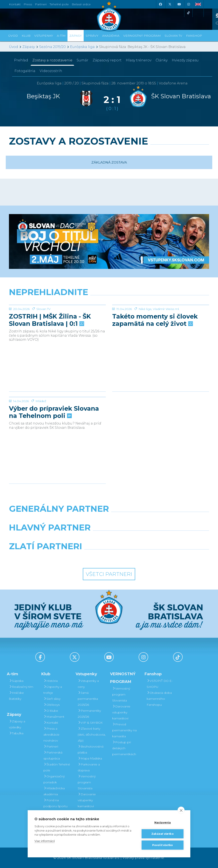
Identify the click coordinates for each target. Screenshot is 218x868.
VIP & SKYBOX (90, 723)
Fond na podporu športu (55, 803)
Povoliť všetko (163, 845)
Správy (92, 36)
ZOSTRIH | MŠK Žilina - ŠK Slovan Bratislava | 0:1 (50, 352)
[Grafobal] (75, 538)
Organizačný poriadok (54, 779)
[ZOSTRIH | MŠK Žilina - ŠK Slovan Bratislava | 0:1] (57, 321)
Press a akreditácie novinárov (51, 735)
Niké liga (145, 341)
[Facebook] (160, 4)
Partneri (51, 746)
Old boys (52, 705)
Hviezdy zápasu (185, 60)
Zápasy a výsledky (17, 724)
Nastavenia (163, 822)
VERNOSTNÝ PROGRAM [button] (142, 36)
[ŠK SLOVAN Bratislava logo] (109, 16)
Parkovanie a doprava (89, 767)
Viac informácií (45, 841)
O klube (51, 711)
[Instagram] (188, 4)
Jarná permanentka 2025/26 (88, 699)
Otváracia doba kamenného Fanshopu (159, 699)
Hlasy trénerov (139, 60)
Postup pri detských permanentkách (124, 748)
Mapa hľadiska (90, 758)
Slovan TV (44, 341)
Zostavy (52, 60)
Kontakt (51, 723)
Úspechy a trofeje (53, 690)
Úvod (13, 36)
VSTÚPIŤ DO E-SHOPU (160, 684)
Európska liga (82, 47)
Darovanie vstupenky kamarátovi (87, 800)
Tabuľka (16, 733)
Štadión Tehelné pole (57, 767)
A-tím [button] (61, 36)
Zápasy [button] (76, 36)
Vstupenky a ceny (88, 684)
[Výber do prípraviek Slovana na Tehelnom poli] (57, 413)
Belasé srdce (81, 4)
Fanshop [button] (194, 36)
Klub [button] (26, 36)
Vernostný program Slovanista (87, 782)
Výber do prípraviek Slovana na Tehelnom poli (54, 444)
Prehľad (21, 60)
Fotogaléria (25, 71)
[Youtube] (179, 4)
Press (28, 4)
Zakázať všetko (163, 834)
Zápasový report (107, 60)
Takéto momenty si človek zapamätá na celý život (155, 352)
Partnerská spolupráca (53, 755)
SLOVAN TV (173, 36)
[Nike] (109, 520)
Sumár (82, 60)
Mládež (41, 433)
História (51, 681)
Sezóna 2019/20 (52, 47)
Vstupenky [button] (44, 36)
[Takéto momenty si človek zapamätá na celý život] (161, 321)
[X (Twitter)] (170, 4)
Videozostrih (51, 71)
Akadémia (111, 36)
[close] (181, 810)
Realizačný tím (21, 687)
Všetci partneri (109, 574)
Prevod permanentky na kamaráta (124, 730)
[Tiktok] (188, 13)
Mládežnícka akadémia (54, 791)
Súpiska (16, 681)
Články (162, 60)
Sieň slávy (52, 699)
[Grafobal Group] (135, 557)
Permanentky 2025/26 (89, 714)
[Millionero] (143, 538)
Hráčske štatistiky (16, 696)
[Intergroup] (83, 557)
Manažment (54, 717)
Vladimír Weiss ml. (166, 341)
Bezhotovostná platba (91, 749)
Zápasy (29, 47)
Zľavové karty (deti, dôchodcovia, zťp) (92, 735)
